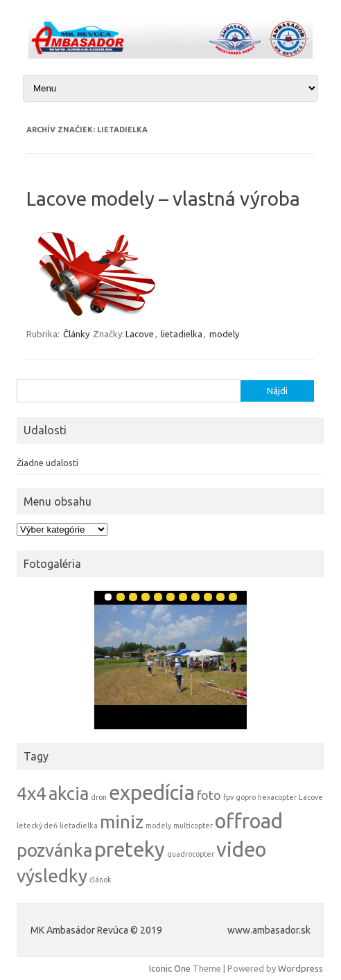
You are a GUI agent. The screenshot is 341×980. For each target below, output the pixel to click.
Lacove (140, 334)
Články (76, 334)
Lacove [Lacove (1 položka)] (311, 797)
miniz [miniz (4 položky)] (122, 822)
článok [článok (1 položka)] (100, 880)
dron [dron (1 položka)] (99, 797)
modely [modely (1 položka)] (158, 826)
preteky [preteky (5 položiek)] (130, 849)
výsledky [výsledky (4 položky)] (52, 876)
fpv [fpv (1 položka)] (228, 797)
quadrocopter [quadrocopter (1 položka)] (191, 854)
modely (224, 334)
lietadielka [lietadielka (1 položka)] (79, 826)
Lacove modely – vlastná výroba (163, 198)
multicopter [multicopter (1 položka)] (193, 826)
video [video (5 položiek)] (241, 849)
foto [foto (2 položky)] (209, 795)
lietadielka (182, 334)
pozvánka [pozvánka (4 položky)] (54, 850)
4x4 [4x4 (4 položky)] (32, 793)
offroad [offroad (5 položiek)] (249, 821)
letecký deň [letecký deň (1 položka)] (37, 826)
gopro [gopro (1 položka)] (246, 797)
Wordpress (300, 968)
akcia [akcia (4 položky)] (69, 793)
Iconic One (170, 968)
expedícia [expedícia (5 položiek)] (152, 793)
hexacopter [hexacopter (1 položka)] (277, 797)
